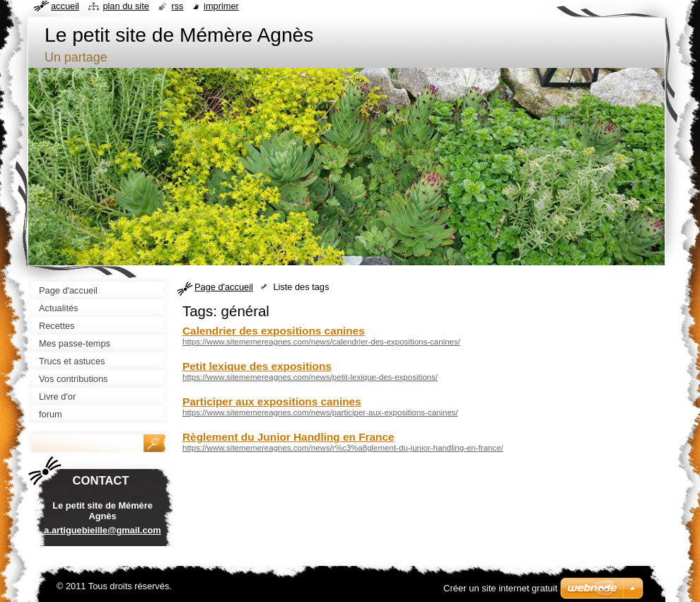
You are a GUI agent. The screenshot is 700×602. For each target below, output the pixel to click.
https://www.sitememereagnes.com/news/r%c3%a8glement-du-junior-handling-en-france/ (343, 448)
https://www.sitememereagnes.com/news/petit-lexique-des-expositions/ (310, 377)
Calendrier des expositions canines (274, 331)
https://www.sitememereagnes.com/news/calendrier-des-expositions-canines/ (321, 342)
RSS (177, 6)
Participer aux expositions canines (272, 401)
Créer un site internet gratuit (500, 588)
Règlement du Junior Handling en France (288, 437)
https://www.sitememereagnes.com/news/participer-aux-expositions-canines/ (320, 412)
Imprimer (221, 6)
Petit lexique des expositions (257, 366)
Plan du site (126, 6)
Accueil (65, 6)
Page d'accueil (224, 287)
